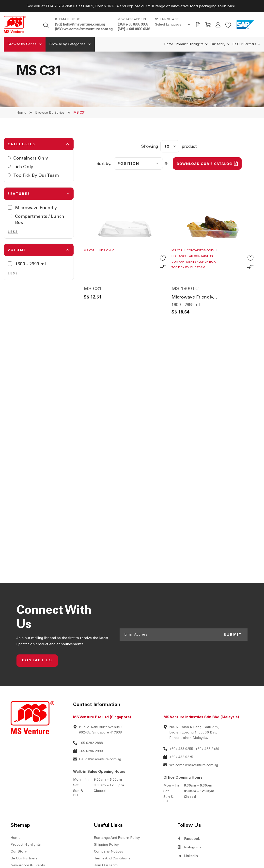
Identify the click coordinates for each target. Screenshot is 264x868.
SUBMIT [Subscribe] (232, 652)
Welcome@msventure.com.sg (194, 783)
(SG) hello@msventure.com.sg (80, 24)
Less (13, 250)
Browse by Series (50, 130)
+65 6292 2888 (91, 761)
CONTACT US (37, 678)
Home (21, 130)
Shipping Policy (106, 862)
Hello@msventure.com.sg (100, 777)
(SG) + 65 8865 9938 (133, 24)
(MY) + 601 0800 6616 (134, 29)
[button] (163, 285)
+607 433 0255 (181, 767)
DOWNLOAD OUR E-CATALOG (204, 182)
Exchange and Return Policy (117, 856)
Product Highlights (26, 862)
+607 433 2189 (207, 767)
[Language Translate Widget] (173, 24)
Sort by (103, 181)
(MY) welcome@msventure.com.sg (84, 29)
